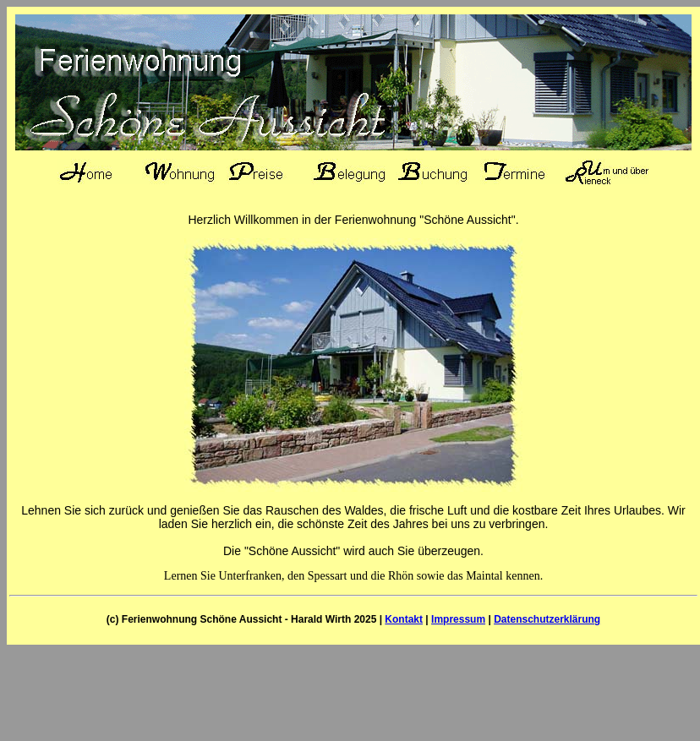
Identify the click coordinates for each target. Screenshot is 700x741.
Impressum (458, 619)
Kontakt (404, 619)
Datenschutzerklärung (547, 619)
